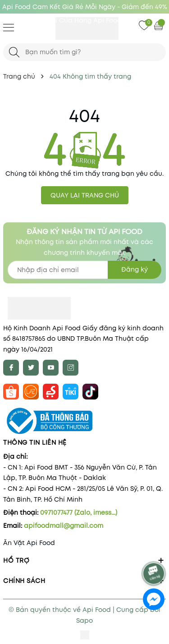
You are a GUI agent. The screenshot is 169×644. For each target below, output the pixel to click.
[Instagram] (71, 368)
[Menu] (9, 27)
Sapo (84, 620)
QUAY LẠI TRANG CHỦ (85, 195)
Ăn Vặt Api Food (29, 543)
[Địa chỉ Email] (84, 270)
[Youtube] (51, 368)
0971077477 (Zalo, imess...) (79, 512)
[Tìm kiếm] (14, 52)
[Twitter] (31, 368)
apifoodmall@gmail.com (64, 526)
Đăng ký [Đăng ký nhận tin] (135, 269)
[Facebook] (11, 368)
